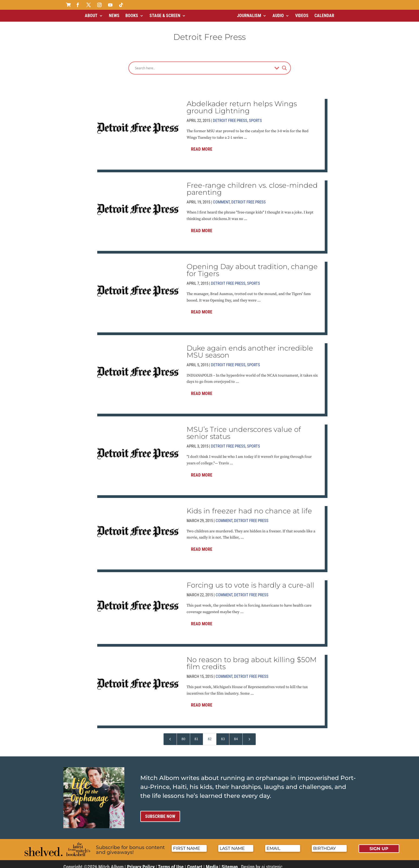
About (91, 16)
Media (212, 862)
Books (132, 16)
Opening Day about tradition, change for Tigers (252, 265)
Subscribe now (160, 812)
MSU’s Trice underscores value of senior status (244, 428)
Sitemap (230, 862)
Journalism (249, 16)
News (114, 16)
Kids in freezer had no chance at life (249, 506)
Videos (302, 16)
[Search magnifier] (284, 63)
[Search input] (203, 63)
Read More (202, 145)
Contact (195, 862)
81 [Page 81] (196, 734)
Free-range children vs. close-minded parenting (252, 184)
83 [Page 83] (223, 734)
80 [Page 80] (183, 734)
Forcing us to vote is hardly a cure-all (250, 581)
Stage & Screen (165, 16)
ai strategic (272, 862)
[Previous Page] (170, 735)
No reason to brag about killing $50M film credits (252, 659)
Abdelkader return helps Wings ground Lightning (242, 103)
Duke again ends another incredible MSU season (250, 347)
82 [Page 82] (210, 734)
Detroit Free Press (230, 116)
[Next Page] (249, 735)
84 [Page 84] (236, 734)
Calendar (324, 16)
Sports (255, 116)
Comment (221, 197)
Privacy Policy (141, 862)
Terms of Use (171, 862)
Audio (278, 16)
